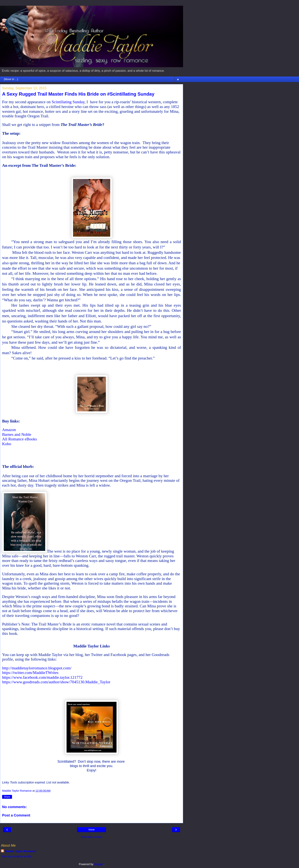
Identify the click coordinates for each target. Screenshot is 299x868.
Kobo (7, 444)
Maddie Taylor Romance (20, 851)
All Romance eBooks (19, 439)
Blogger (99, 864)
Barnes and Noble (17, 434)
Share (7, 797)
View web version (92, 837)
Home (92, 830)
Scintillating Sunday (68, 102)
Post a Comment (16, 815)
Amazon (9, 430)
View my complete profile (16, 856)
